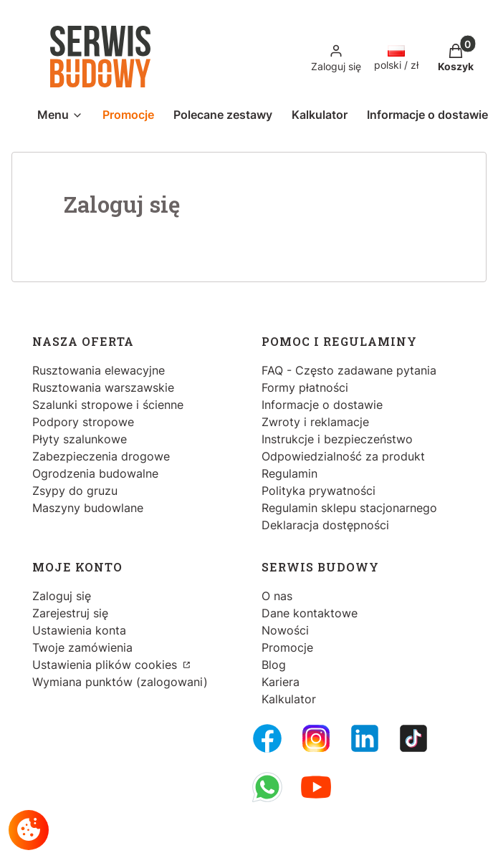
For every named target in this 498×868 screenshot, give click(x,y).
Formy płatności (305, 387)
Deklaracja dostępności (325, 525)
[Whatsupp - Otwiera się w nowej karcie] (267, 787)
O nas (277, 596)
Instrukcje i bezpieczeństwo (337, 439)
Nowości (285, 630)
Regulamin (289, 473)
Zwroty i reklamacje (315, 422)
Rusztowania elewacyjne (99, 370)
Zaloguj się (62, 596)
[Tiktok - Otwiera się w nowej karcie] (413, 738)
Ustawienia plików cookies (106, 665)
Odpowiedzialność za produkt (343, 456)
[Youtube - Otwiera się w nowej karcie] (316, 787)
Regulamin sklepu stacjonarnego (349, 508)
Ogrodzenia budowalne (95, 473)
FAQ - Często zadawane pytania (349, 370)
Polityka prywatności (319, 491)
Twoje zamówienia (82, 647)
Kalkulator (289, 699)
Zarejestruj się (70, 613)
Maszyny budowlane (88, 508)
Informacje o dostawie (322, 405)
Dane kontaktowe (310, 613)
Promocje (287, 647)
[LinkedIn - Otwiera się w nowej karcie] (365, 738)
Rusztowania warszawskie (103, 387)
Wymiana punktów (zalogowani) (120, 682)
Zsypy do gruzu (75, 491)
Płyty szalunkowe (80, 439)
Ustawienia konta (79, 630)
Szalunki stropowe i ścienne (108, 405)
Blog (274, 665)
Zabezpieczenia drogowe (101, 456)
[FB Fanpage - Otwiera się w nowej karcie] (267, 738)
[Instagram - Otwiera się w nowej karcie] (316, 738)
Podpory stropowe (83, 422)
